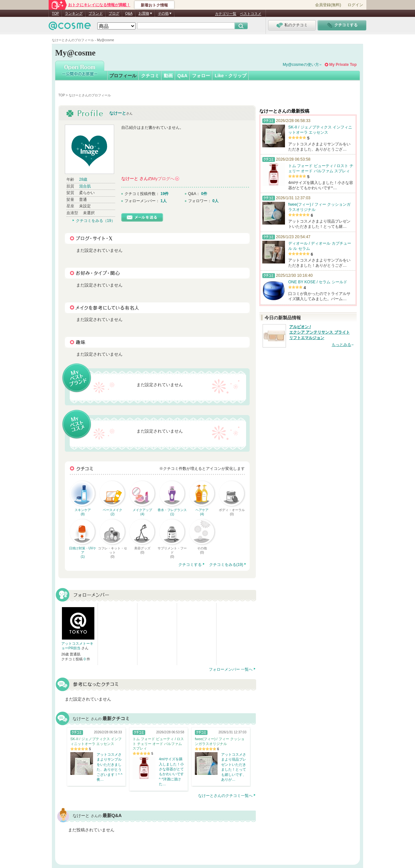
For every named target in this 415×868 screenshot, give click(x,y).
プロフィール (123, 76)
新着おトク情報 (154, 5)
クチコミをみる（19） (95, 221)
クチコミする (190, 565)
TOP (55, 13)
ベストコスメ (251, 14)
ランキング (74, 13)
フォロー (201, 76)
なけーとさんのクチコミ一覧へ (225, 796)
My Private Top (343, 65)
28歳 (83, 179)
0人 (215, 201)
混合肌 (85, 186)
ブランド (96, 13)
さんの (150, 179)
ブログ (114, 13)
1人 (164, 201)
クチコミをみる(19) (226, 565)
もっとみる (341, 345)
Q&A (129, 13)
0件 (204, 194)
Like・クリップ (231, 76)
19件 (165, 194)
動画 (168, 76)
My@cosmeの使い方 (301, 65)
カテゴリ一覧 (226, 14)
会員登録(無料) (328, 5)
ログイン (355, 5)
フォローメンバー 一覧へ (231, 669)
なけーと (118, 113)
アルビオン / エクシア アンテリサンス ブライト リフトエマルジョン (320, 332)
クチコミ (150, 76)
